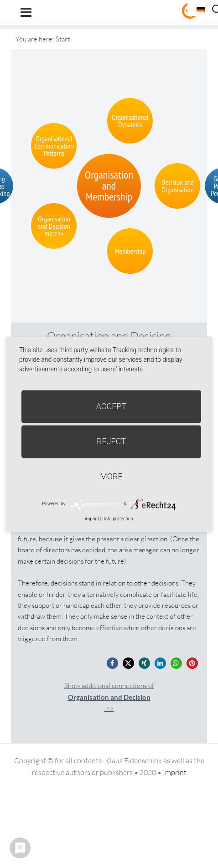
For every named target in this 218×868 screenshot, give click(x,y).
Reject (111, 441)
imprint (92, 519)
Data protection (117, 519)
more (111, 476)
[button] (112, 663)
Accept (112, 406)
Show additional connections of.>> (109, 697)
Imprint (175, 772)
